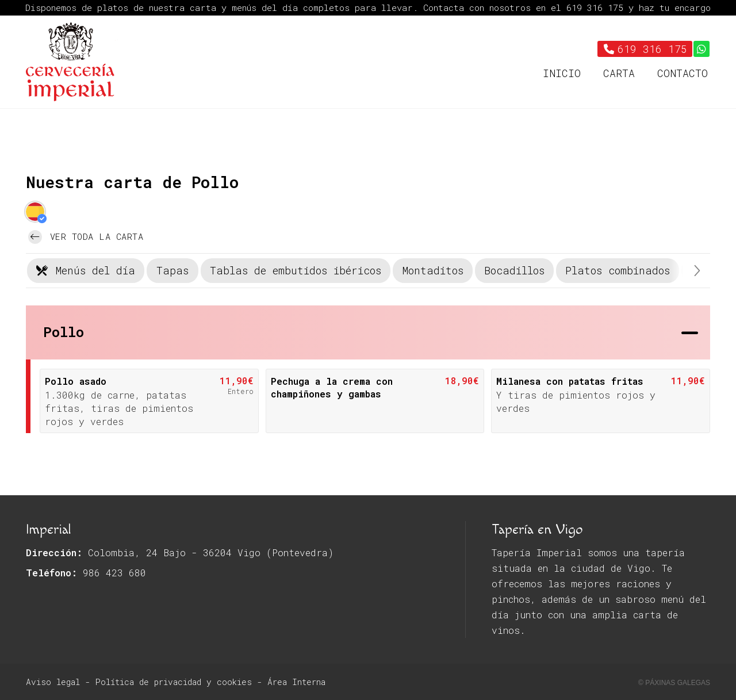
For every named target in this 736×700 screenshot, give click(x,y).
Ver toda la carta (86, 237)
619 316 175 (597, 7)
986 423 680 (114, 573)
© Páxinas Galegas (674, 683)
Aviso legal (53, 682)
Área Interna (296, 682)
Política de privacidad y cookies (174, 682)
